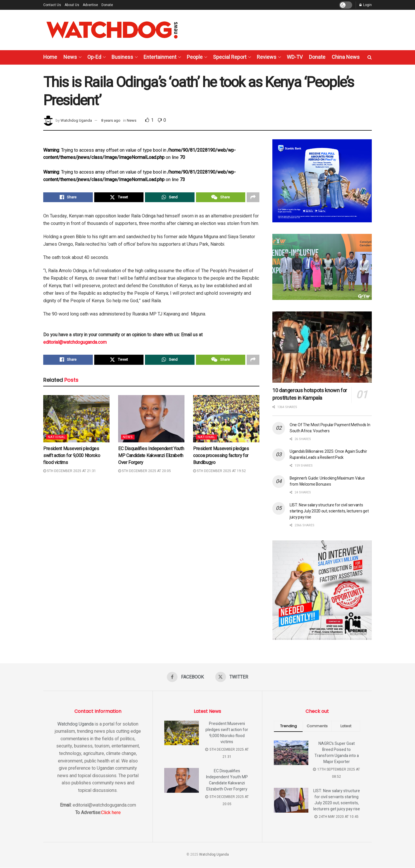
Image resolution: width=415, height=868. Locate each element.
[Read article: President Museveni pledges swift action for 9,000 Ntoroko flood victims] (76, 421)
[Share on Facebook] (68, 198)
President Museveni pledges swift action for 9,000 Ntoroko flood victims (72, 458)
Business (122, 57)
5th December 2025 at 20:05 (145, 473)
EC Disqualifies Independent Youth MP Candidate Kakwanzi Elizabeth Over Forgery (151, 458)
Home (50, 57)
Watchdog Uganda (76, 120)
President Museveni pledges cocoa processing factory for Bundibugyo (221, 458)
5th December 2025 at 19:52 (219, 473)
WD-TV (295, 57)
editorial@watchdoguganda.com (75, 343)
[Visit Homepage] (112, 30)
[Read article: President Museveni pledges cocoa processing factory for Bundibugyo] (226, 421)
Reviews (267, 57)
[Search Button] (370, 57)
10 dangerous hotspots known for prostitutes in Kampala (310, 394)
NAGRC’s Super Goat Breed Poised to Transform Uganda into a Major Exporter (337, 753)
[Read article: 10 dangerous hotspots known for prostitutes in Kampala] (322, 347)
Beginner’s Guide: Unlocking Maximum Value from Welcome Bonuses (327, 481)
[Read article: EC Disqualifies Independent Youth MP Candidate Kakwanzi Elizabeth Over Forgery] (151, 421)
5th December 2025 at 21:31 (70, 473)
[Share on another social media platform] (253, 198)
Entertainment (160, 57)
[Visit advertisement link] (322, 181)
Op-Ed (94, 57)
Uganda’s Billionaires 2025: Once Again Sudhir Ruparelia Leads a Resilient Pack (328, 454)
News (70, 57)
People (195, 57)
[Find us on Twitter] (232, 677)
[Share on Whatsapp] (170, 198)
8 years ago (111, 120)
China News (346, 57)
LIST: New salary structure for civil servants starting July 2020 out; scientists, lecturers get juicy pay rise (329, 511)
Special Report (230, 57)
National (57, 439)
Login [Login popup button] (366, 5)
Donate (107, 5)
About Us (72, 5)
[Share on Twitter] (119, 198)
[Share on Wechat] (221, 198)
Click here (111, 813)
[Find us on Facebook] (185, 677)
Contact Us (52, 5)
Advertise (90, 5)
